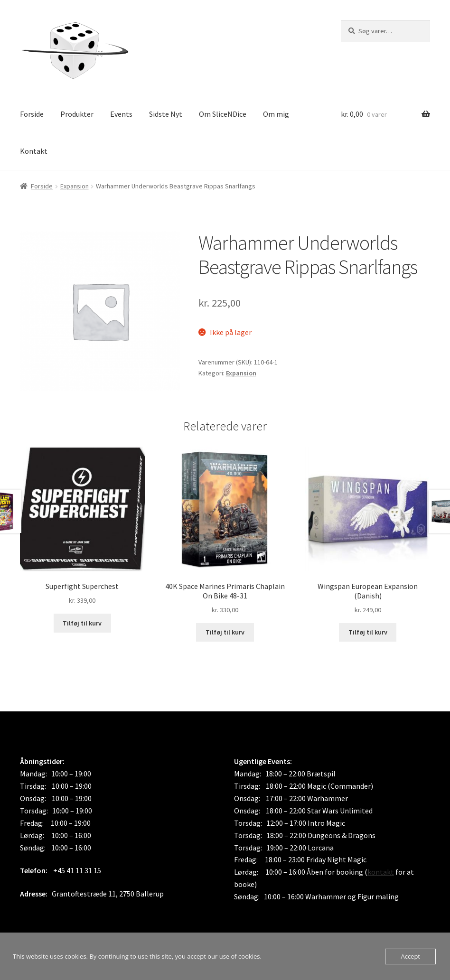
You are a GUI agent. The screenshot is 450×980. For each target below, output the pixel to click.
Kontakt (34, 151)
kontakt (381, 872)
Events (121, 114)
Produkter (77, 114)
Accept (410, 956)
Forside (32, 114)
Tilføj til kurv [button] (82, 623)
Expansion (75, 186)
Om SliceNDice (223, 114)
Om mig (276, 114)
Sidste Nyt (166, 114)
